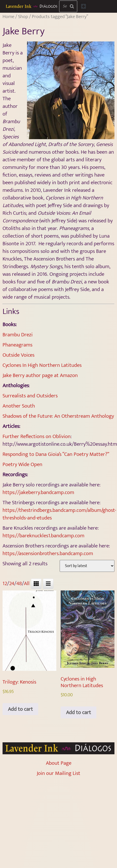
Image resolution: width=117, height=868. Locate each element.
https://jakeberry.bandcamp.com (38, 492)
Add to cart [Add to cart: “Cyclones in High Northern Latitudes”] (79, 712)
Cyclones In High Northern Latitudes (42, 365)
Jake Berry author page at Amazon (41, 375)
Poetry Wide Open (22, 464)
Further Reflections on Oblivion (37, 436)
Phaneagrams (17, 345)
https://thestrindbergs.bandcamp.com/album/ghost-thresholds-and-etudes (59, 514)
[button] (83, 6)
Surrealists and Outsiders (30, 396)
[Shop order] (87, 566)
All (27, 583)
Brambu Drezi (18, 335)
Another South (19, 406)
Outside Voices (18, 355)
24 (12, 583)
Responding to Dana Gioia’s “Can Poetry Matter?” (56, 454)
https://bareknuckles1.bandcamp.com (43, 536)
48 (19, 583)
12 (5, 583)
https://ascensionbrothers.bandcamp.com (48, 553)
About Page (59, 763)
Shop (23, 17)
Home (8, 17)
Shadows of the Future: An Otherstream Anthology (58, 416)
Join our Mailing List (58, 773)
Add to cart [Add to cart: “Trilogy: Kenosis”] (20, 709)
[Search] (72, 6)
